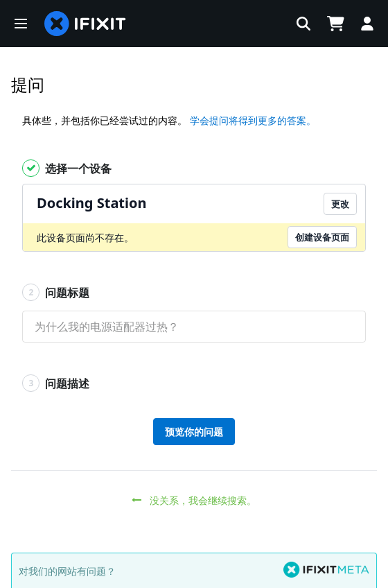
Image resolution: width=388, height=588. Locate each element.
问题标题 (56, 292)
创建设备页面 (322, 237)
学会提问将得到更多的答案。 (253, 120)
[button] (21, 24)
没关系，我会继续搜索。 (194, 500)
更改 (340, 204)
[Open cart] (335, 24)
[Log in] (367, 24)
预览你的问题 (194, 432)
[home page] (85, 24)
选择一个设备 (67, 168)
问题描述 (56, 383)
